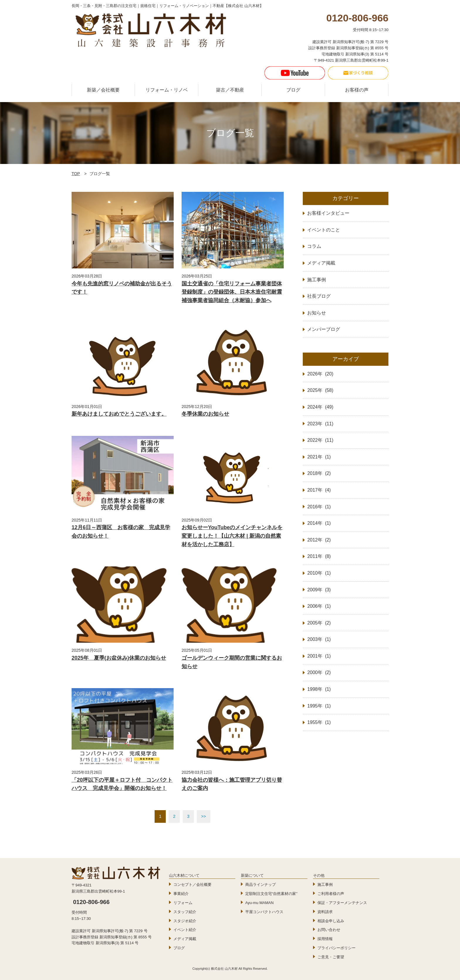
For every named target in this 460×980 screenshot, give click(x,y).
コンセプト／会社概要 (192, 885)
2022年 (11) (320, 440)
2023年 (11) (320, 424)
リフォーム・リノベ (167, 90)
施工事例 (325, 885)
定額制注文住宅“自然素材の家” (271, 894)
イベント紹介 (185, 930)
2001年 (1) (319, 656)
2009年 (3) (319, 590)
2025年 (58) (320, 390)
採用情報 (325, 939)
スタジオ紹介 (185, 921)
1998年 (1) (319, 689)
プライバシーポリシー (336, 948)
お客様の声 (357, 90)
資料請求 (325, 912)
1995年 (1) (319, 706)
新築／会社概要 (103, 90)
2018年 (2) (319, 473)
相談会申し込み (331, 921)
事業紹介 (181, 894)
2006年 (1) (319, 606)
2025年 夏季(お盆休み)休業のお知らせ (119, 658)
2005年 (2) (319, 623)
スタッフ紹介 (185, 912)
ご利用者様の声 (331, 894)
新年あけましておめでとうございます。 (119, 414)
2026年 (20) (320, 374)
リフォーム (183, 903)
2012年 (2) (319, 540)
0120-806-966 (91, 902)
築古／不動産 (230, 90)
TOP (76, 174)
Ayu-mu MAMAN (259, 903)
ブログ (293, 90)
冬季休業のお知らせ (205, 414)
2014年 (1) (319, 523)
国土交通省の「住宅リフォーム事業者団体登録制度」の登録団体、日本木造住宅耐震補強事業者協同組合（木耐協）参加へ (232, 292)
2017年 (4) (319, 490)
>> (204, 816)
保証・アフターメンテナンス (342, 903)
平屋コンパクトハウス (264, 912)
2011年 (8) (319, 556)
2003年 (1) (319, 639)
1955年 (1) (319, 722)
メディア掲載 (185, 939)
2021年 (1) (319, 457)
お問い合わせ (329, 930)
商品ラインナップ (261, 885)
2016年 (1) (319, 507)
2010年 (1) (319, 573)
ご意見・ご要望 (331, 957)
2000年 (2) (319, 672)
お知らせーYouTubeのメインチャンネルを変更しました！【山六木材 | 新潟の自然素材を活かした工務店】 (232, 536)
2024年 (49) (320, 407)
